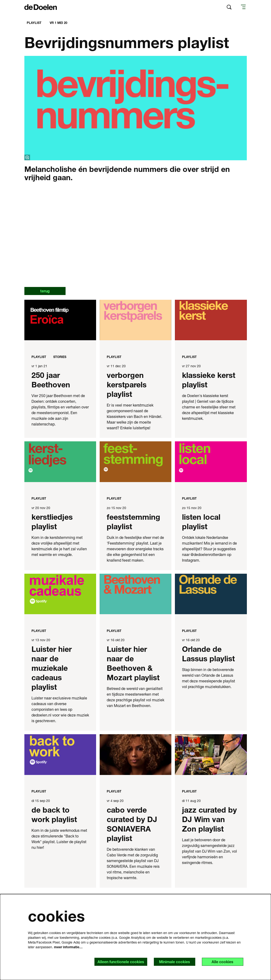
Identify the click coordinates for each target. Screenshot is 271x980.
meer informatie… (68, 947)
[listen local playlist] (211, 462)
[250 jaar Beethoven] (60, 320)
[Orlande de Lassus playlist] (211, 594)
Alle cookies (222, 962)
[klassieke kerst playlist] (211, 320)
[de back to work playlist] (60, 755)
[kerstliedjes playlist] (60, 462)
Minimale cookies (174, 962)
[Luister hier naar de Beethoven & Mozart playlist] (135, 594)
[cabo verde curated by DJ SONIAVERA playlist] (135, 755)
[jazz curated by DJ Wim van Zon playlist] (211, 755)
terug (45, 291)
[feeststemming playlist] (135, 462)
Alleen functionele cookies (120, 962)
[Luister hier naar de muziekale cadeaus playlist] (60, 594)
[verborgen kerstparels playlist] (135, 320)
